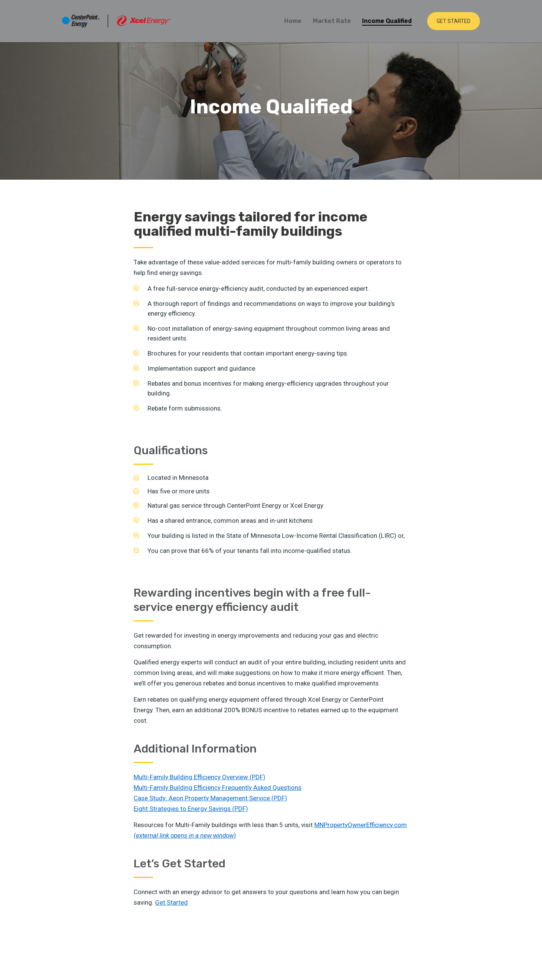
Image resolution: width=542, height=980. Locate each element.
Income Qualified (387, 21)
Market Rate (332, 21)
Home (293, 21)
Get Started (454, 21)
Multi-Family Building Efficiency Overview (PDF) (199, 777)
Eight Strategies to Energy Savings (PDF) (191, 809)
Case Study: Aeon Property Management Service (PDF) (210, 798)
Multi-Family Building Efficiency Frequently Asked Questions (218, 788)
